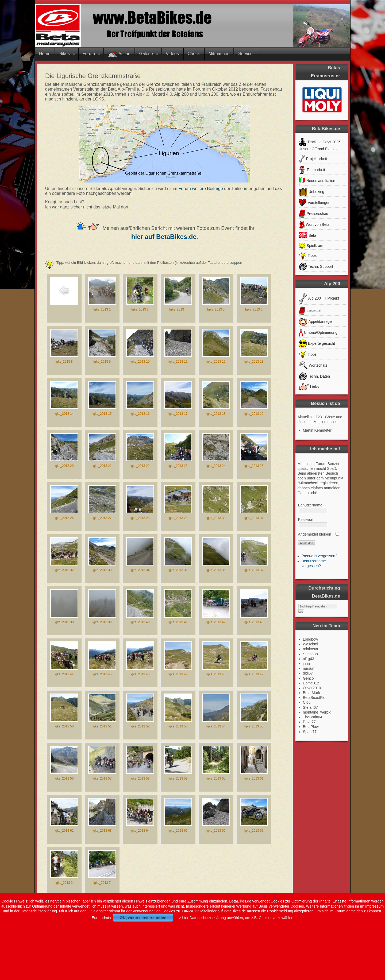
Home (45, 54)
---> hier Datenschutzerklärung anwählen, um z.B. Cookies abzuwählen (234, 918)
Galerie (146, 54)
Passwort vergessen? (319, 556)
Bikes (65, 54)
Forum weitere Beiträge (201, 189)
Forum (89, 54)
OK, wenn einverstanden (143, 918)
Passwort (306, 520)
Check (194, 54)
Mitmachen (219, 54)
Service (245, 54)
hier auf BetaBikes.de (164, 237)
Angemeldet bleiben (315, 534)
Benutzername (310, 505)
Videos (172, 54)
